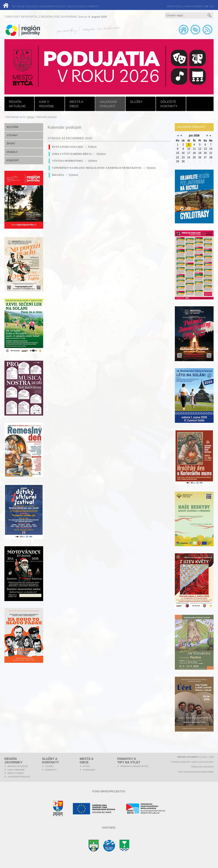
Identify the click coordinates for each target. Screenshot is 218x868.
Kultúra (12, 127)
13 (205, 149)
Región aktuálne (17, 104)
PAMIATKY (93, 6)
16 (183, 153)
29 (178, 161)
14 (211, 149)
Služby (136, 102)
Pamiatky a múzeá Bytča (135, 766)
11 (194, 149)
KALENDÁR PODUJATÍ (53, 6)
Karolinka (89, 770)
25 (194, 157)
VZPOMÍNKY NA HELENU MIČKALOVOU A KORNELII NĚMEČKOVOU (97, 168)
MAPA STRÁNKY (194, 6)
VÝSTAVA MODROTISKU (68, 161)
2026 (197, 136)
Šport (11, 144)
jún (191, 136)
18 (194, 153)
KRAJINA (58, 175)
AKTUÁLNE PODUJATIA (25, 6)
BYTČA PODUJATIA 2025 (68, 147)
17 (189, 153)
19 (200, 153)
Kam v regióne (46, 104)
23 (183, 157)
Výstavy (12, 135)
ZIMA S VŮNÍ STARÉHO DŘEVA (72, 154)
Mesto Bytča (208, 772)
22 (178, 157)
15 (178, 153)
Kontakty (51, 770)
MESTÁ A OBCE (76, 6)
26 (200, 157)
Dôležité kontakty (169, 104)
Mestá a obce (76, 104)
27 (205, 157)
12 (200, 149)
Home (30, 117)
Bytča (87, 766)
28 (211, 157)
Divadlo (12, 152)
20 (205, 153)
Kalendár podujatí (108, 104)
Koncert (13, 160)
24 (189, 157)
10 (189, 149)
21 (211, 153)
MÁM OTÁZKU (175, 6)
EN (212, 6)
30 (183, 161)
